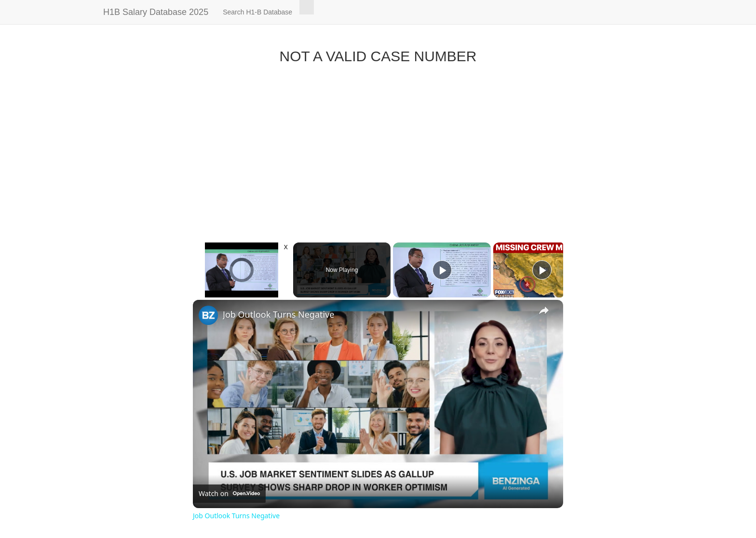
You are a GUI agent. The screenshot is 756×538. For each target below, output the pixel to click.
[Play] (442, 270)
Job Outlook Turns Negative (278, 314)
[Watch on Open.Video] (229, 494)
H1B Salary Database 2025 (156, 12)
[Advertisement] (378, 151)
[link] (208, 315)
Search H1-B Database (257, 12)
